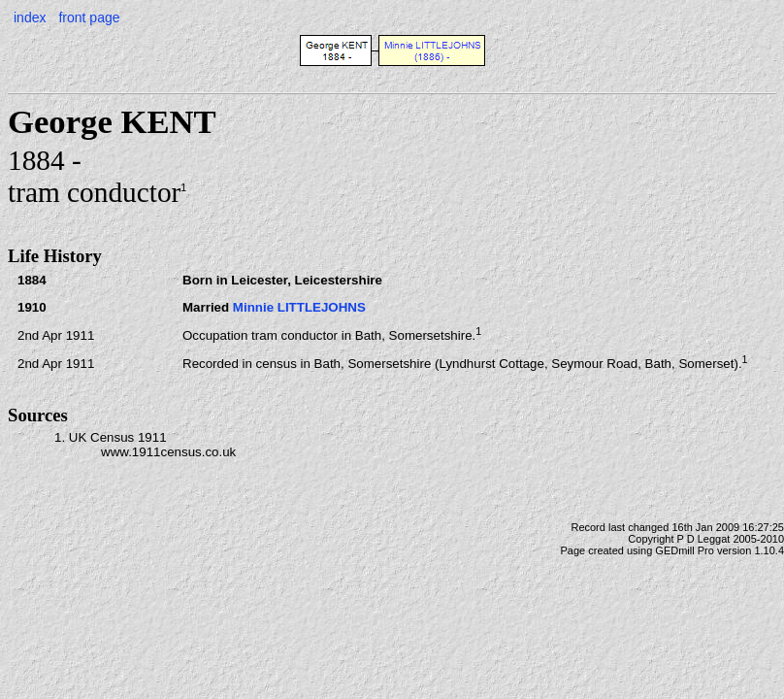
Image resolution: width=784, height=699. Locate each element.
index (30, 17)
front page (89, 17)
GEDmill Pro (685, 550)
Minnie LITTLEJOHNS (299, 307)
